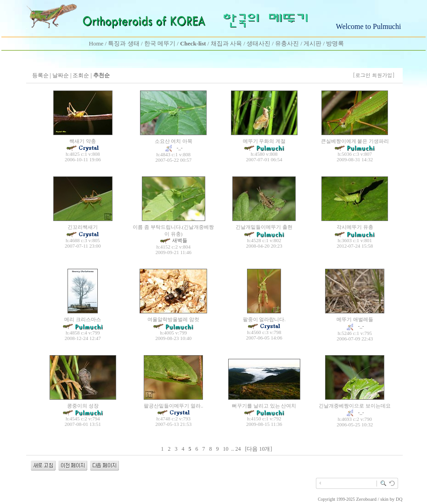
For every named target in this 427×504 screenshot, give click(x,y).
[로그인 (362, 75)
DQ (399, 499)
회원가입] (384, 75)
